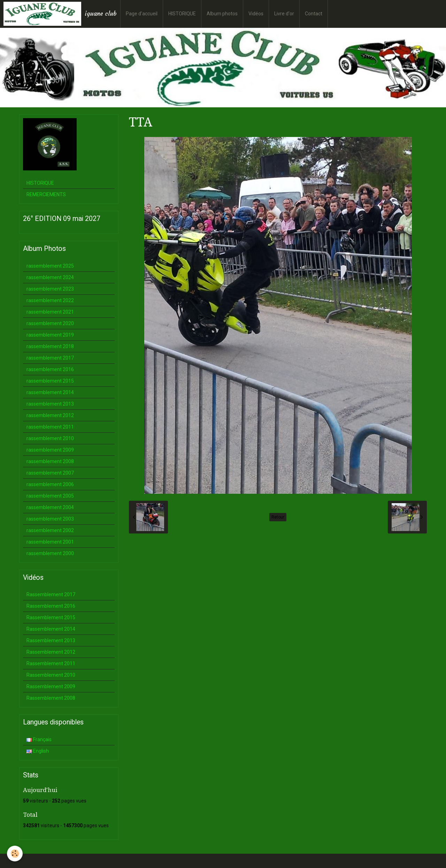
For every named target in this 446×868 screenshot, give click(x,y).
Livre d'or (284, 14)
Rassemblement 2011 (51, 663)
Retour (278, 517)
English (38, 751)
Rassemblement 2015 (51, 617)
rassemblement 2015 (50, 381)
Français (39, 739)
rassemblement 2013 (50, 404)
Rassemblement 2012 (51, 652)
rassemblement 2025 (50, 266)
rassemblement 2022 (50, 300)
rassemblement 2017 (50, 358)
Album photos (222, 14)
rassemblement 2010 (50, 438)
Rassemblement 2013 (51, 640)
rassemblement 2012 (50, 415)
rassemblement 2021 (50, 312)
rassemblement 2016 (50, 369)
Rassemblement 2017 (51, 594)
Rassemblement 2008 (51, 698)
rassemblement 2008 (50, 461)
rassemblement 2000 (50, 553)
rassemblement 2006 (50, 484)
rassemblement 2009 (50, 450)
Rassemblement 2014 (51, 629)
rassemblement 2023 (50, 289)
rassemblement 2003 (50, 519)
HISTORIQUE (182, 14)
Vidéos (256, 14)
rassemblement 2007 (50, 473)
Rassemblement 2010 (51, 675)
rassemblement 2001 (50, 542)
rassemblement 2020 (50, 323)
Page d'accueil (142, 14)
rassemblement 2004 (50, 507)
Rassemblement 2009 (51, 686)
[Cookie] (15, 854)
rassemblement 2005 (50, 496)
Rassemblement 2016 (51, 606)
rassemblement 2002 (50, 530)
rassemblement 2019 (50, 335)
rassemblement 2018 (50, 346)
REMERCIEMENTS (46, 194)
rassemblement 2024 (50, 277)
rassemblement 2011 (50, 427)
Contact (314, 14)
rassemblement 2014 (50, 392)
